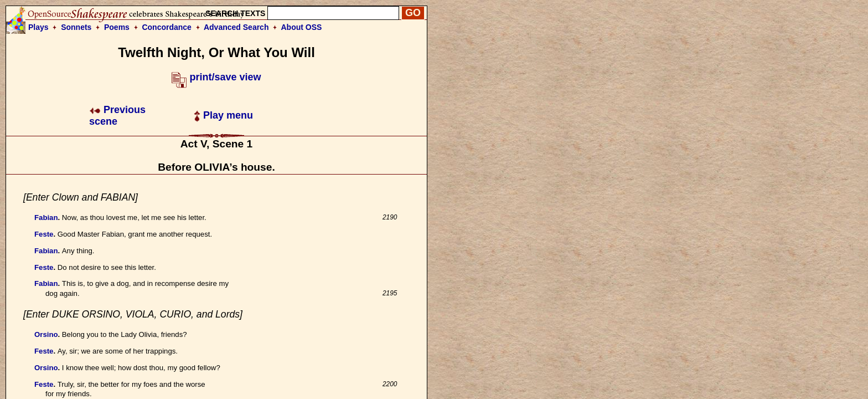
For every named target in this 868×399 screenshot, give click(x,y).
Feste (44, 234)
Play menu (223, 115)
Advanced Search (236, 27)
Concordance (166, 27)
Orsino (46, 334)
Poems (117, 27)
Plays (38, 27)
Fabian (46, 218)
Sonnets (76, 27)
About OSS (302, 27)
